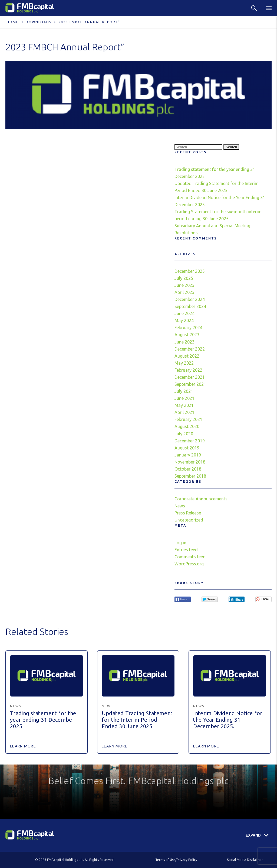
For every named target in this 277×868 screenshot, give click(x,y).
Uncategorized (189, 520)
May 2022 (184, 363)
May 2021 (184, 405)
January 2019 (188, 455)
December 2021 (190, 377)
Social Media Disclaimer (245, 860)
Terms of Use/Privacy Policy (176, 860)
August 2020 (187, 426)
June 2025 (184, 285)
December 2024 (190, 299)
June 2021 (184, 398)
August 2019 (187, 448)
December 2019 (190, 441)
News (180, 506)
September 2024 (190, 306)
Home (13, 22)
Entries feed (186, 550)
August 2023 (187, 335)
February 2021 (188, 419)
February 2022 (188, 370)
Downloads (39, 22)
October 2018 (188, 469)
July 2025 (184, 278)
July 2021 (184, 391)
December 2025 (190, 271)
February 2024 (188, 328)
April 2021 (184, 412)
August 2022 (187, 356)
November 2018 (190, 462)
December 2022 (190, 349)
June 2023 (184, 342)
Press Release (188, 513)
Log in (180, 543)
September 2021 (190, 384)
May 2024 (184, 320)
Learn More (23, 746)
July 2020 (184, 434)
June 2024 (184, 313)
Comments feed (190, 557)
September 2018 (190, 476)
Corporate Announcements (201, 499)
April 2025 (184, 292)
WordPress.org (189, 564)
